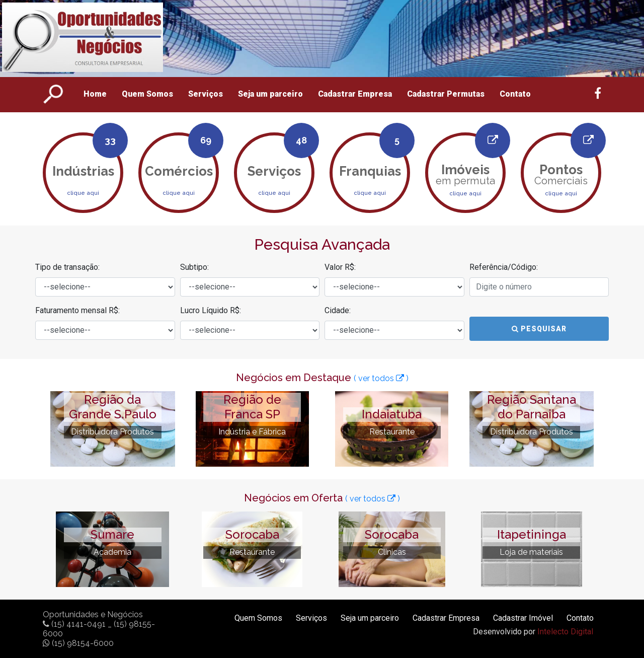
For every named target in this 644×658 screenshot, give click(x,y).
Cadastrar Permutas (446, 94)
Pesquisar (539, 329)
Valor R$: (340, 267)
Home (95, 94)
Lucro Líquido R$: (211, 310)
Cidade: (338, 310)
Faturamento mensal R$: (77, 310)
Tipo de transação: (67, 267)
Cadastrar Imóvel (523, 618)
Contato (515, 94)
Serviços (206, 94)
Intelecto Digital (565, 632)
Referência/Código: (504, 267)
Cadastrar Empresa (355, 94)
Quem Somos (147, 94)
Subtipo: (194, 267)
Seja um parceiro (270, 94)
